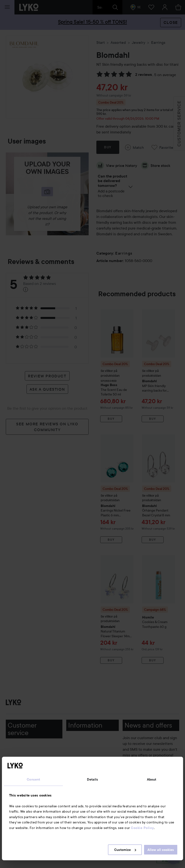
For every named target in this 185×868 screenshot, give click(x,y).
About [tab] (152, 779)
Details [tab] (93, 779)
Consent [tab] (33, 779)
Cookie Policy (142, 828)
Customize (125, 850)
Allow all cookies (161, 850)
